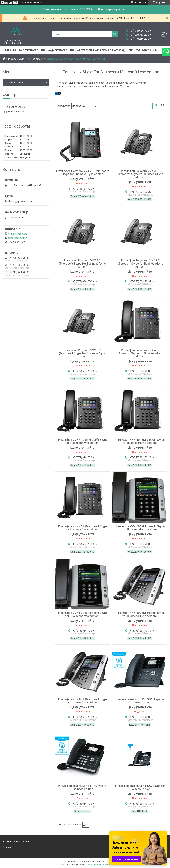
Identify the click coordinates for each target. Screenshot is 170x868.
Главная (10, 50)
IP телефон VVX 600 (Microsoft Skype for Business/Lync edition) (140, 614)
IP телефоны (36, 59)
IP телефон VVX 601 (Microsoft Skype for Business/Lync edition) (82, 701)
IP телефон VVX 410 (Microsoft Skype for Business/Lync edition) (82, 441)
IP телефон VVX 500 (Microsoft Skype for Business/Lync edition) (82, 614)
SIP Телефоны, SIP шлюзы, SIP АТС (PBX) (101, 50)
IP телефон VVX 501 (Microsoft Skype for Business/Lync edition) (140, 528)
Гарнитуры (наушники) (144, 50)
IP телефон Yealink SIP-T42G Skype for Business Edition (140, 787)
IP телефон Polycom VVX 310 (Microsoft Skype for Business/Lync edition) (140, 264)
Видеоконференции (32, 50)
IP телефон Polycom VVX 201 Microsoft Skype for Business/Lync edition (82, 172)
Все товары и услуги (111, 9)
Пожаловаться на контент (100, 865)
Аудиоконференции (61, 50)
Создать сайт (26, 2)
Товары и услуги (17, 59)
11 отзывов (141, 2)
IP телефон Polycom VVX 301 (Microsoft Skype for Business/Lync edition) (82, 264)
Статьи (7, 847)
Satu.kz (100, 862)
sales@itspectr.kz (17, 238)
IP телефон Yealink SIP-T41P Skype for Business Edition (82, 787)
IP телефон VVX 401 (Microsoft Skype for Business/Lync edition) (140, 441)
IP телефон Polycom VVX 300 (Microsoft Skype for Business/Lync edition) (140, 174)
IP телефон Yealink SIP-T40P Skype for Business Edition (140, 701)
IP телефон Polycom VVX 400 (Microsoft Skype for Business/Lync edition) (140, 353)
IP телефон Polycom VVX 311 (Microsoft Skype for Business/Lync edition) (82, 353)
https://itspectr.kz (18, 234)
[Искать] (115, 34)
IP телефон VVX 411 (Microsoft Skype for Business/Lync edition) (82, 528)
